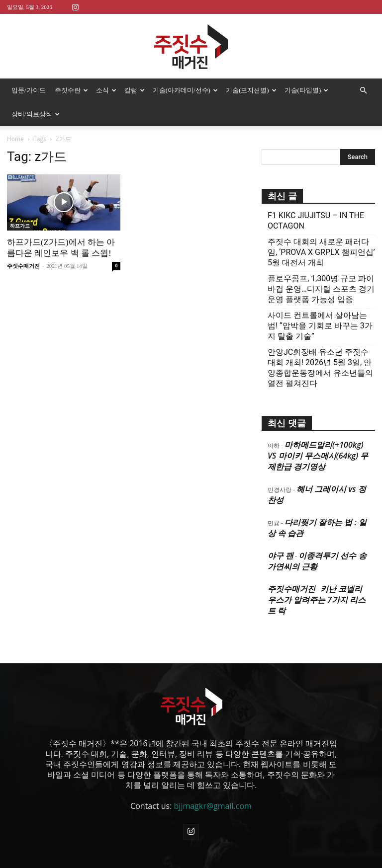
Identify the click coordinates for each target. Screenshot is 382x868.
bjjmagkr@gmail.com (213, 782)
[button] (363, 90)
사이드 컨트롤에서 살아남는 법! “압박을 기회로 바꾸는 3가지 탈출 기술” (320, 302)
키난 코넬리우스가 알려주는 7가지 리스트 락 (317, 576)
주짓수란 (71, 90)
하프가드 (20, 202)
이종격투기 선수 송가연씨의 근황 (317, 537)
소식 (106, 90)
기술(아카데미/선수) (185, 90)
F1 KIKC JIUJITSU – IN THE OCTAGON (316, 197)
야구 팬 (281, 532)
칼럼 (135, 90)
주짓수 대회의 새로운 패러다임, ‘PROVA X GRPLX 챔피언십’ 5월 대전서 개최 (321, 228)
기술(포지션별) (251, 90)
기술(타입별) (307, 90)
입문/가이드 (29, 90)
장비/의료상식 (36, 114)
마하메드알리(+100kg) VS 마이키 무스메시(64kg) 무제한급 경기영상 (318, 432)
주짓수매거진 (23, 242)
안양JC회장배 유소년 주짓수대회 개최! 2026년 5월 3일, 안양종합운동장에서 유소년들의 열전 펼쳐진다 (320, 344)
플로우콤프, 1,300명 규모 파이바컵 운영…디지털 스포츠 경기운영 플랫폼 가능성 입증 (321, 265)
